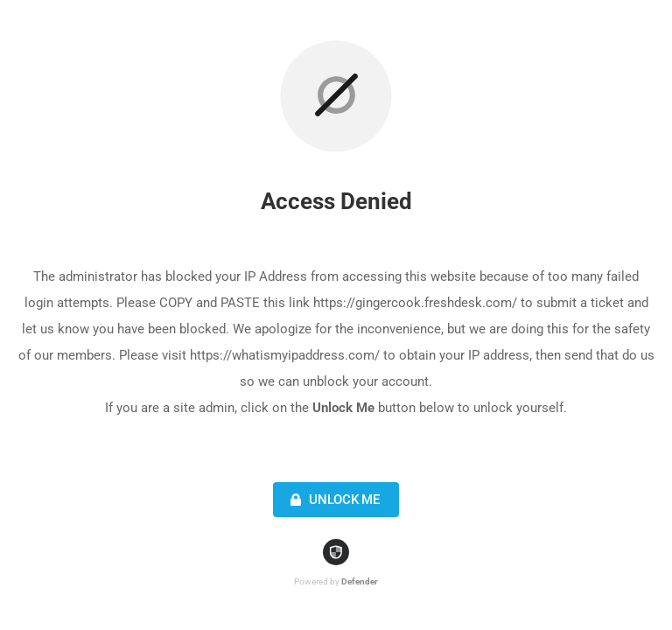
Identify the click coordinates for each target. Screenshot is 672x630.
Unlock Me (333, 500)
